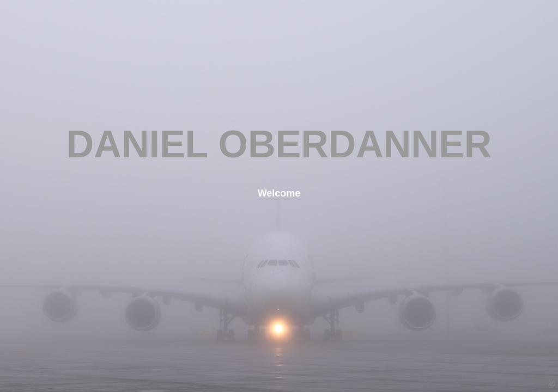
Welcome (279, 193)
